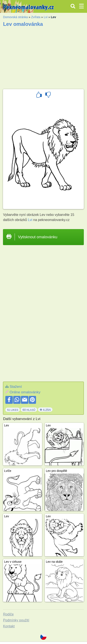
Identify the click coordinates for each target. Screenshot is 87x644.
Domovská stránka (15, 17)
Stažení (16, 387)
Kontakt (9, 626)
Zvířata (36, 17)
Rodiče (8, 614)
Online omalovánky (25, 392)
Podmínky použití (16, 620)
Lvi (46, 17)
